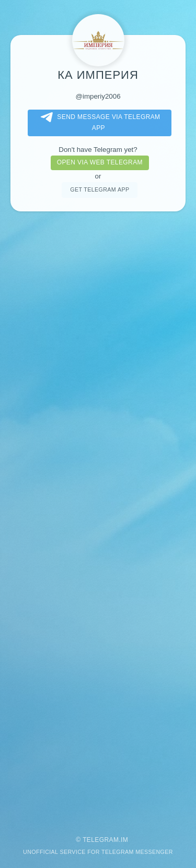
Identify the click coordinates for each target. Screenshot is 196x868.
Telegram (101, 840)
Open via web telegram (100, 162)
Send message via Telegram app (98, 122)
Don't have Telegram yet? (98, 150)
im (124, 840)
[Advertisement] (98, 518)
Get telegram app (100, 189)
